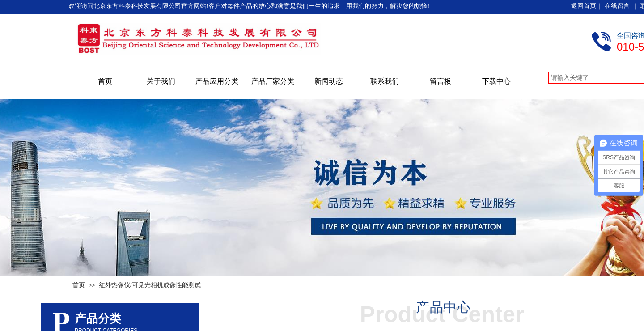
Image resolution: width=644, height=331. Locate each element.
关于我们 (161, 81)
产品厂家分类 (273, 81)
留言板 (441, 81)
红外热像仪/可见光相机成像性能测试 (150, 285)
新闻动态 (329, 81)
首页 (105, 81)
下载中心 (496, 81)
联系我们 (385, 81)
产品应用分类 (217, 81)
